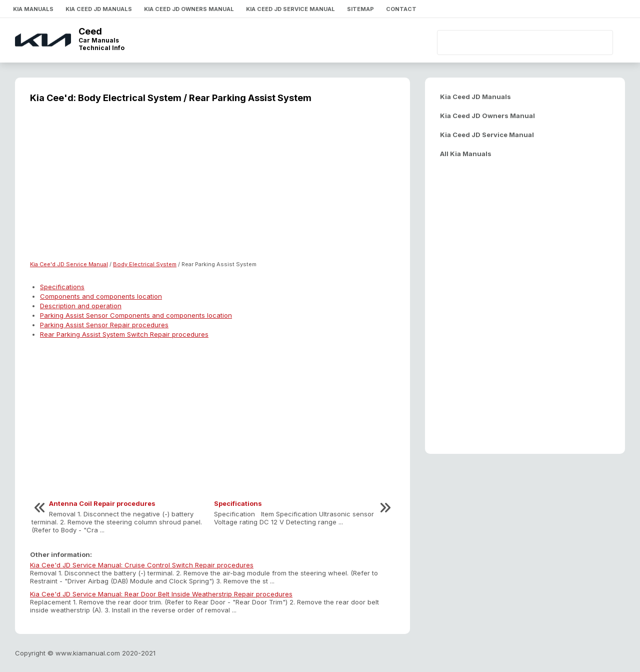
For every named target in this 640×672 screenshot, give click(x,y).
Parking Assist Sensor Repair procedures (104, 325)
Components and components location (101, 296)
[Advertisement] (212, 188)
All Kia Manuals (466, 154)
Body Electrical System (145, 264)
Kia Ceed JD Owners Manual (189, 9)
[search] (508, 43)
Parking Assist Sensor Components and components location (136, 315)
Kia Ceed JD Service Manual (290, 9)
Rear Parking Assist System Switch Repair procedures (124, 334)
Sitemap (360, 9)
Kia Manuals (33, 9)
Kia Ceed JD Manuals (99, 9)
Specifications (62, 287)
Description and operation (81, 306)
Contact (401, 9)
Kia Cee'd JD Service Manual (69, 264)
